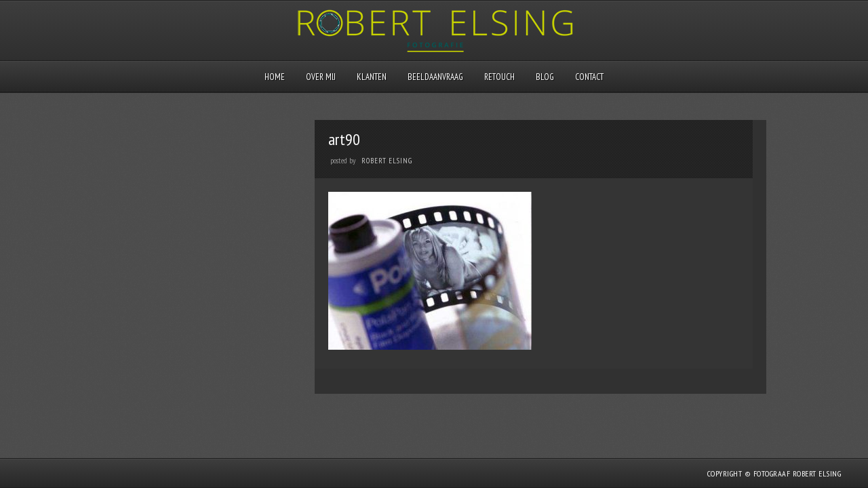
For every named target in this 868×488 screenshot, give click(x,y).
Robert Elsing (387, 161)
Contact (589, 77)
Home (275, 77)
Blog (545, 77)
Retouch (499, 77)
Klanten (372, 77)
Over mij (321, 77)
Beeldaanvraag (435, 77)
